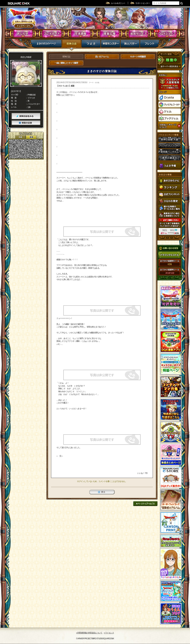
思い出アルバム (102, 57)
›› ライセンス (109, 633)
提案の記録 (26, 123)
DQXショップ (167, 34)
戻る (102, 492)
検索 (182, 3)
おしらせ (23, 34)
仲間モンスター (111, 45)
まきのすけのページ (46, 44)
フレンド (150, 45)
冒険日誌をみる (26, 116)
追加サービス (138, 34)
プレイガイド (52, 34)
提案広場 (110, 34)
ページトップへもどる (145, 504)
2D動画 (20, 137)
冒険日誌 (72, 45)
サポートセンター (142, 3)
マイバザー (130, 45)
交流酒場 (81, 34)
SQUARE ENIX (19, 3)
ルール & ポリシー (118, 3)
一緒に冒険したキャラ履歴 (66, 63)
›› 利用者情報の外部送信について (89, 633)
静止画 (31, 137)
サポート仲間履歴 (138, 57)
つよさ (91, 45)
